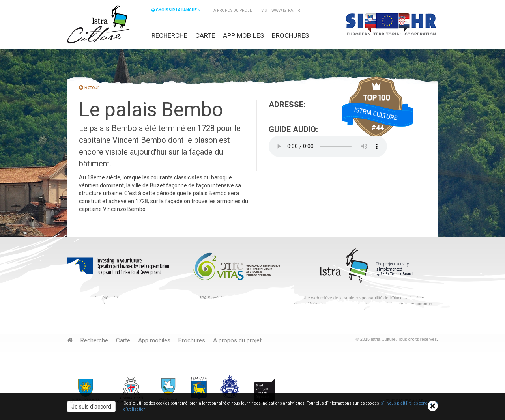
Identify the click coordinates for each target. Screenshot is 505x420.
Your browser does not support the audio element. (328, 146)
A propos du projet (234, 10)
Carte (205, 35)
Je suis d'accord (91, 407)
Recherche (169, 35)
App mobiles (243, 35)
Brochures (290, 35)
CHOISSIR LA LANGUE (176, 10)
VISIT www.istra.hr (281, 10)
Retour (89, 88)
